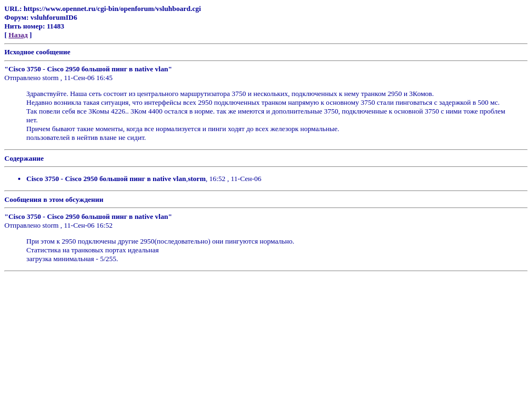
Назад (18, 35)
